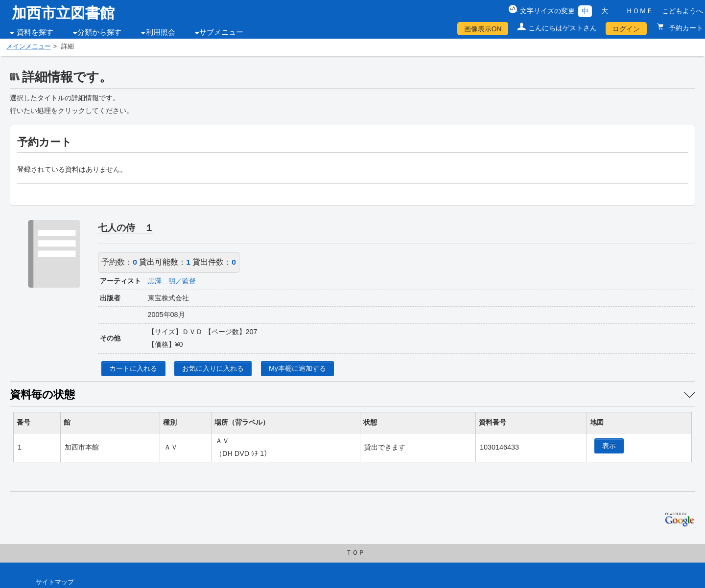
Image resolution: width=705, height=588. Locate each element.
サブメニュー (221, 32)
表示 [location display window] (609, 446)
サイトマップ (55, 582)
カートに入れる (133, 368)
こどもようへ (682, 11)
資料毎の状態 (42, 395)
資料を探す (35, 32)
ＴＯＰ (355, 553)
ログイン (626, 29)
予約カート (685, 28)
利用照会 (161, 32)
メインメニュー (29, 46)
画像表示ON (483, 29)
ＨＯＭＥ (639, 11)
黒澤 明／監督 (172, 281)
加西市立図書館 (63, 13)
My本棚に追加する (297, 368)
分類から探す (99, 32)
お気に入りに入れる (213, 368)
